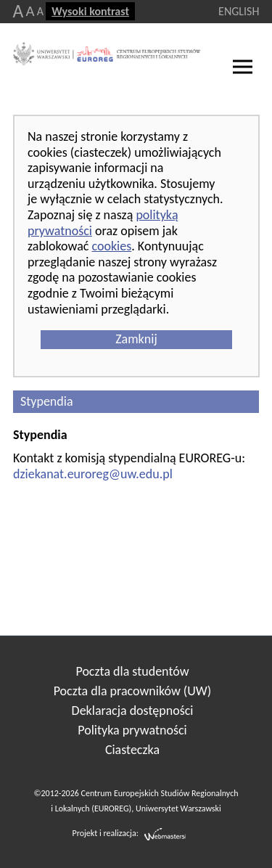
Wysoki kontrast (90, 11)
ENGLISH (239, 11)
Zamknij (136, 339)
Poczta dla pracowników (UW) (133, 691)
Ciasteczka (132, 750)
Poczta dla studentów (132, 671)
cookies (111, 246)
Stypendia (47, 401)
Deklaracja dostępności (133, 711)
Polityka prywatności (132, 730)
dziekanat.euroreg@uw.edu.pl (93, 474)
